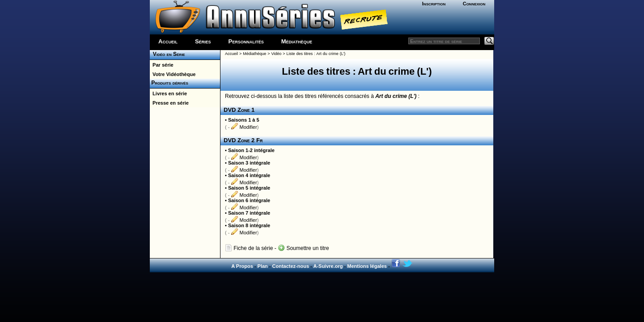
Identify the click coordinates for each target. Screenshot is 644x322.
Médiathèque (297, 41)
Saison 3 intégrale (249, 163)
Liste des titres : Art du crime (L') (316, 54)
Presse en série (169, 103)
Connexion (474, 4)
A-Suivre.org (328, 266)
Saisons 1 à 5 (244, 120)
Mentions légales (367, 266)
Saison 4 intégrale (249, 175)
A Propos (242, 266)
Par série (162, 65)
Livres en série (168, 93)
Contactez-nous (291, 266)
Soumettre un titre (303, 248)
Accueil (168, 41)
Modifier (244, 127)
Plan (263, 266)
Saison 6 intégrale (249, 200)
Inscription (434, 4)
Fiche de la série (249, 248)
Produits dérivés (169, 83)
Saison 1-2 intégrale (251, 150)
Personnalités (246, 41)
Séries (203, 41)
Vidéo (276, 54)
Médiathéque (254, 54)
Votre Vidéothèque (173, 74)
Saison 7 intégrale (249, 213)
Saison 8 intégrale (249, 225)
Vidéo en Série (167, 54)
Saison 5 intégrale (249, 188)
